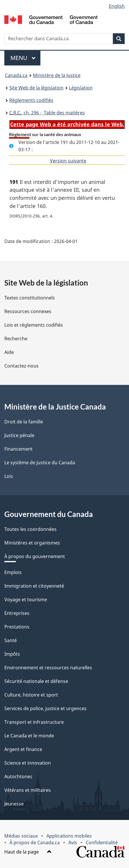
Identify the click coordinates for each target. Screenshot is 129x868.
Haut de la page (28, 852)
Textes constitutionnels (30, 298)
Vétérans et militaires (28, 790)
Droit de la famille (24, 422)
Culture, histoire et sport (31, 695)
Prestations (17, 627)
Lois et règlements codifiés (34, 325)
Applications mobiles (69, 836)
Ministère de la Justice (57, 75)
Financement (18, 449)
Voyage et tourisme (26, 600)
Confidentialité (102, 843)
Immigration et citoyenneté (34, 586)
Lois (9, 476)
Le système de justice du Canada (40, 463)
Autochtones (18, 776)
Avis (73, 843)
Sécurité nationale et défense (36, 681)
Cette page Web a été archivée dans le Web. (67, 124)
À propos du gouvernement (35, 556)
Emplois (13, 572)
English (117, 6)
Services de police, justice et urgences (45, 708)
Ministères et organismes (32, 543)
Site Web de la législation (36, 88)
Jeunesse (14, 804)
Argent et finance (23, 749)
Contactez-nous (22, 366)
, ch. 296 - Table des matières (47, 113)
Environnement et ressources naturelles (48, 668)
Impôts (12, 654)
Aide (9, 352)
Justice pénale (19, 435)
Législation (81, 88)
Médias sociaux (21, 836)
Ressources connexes (28, 311)
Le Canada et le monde (29, 736)
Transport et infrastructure (34, 722)
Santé (11, 640)
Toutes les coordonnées (30, 529)
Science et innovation (28, 763)
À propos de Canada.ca (35, 843)
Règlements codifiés (31, 100)
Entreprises (17, 613)
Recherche (16, 339)
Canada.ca (16, 75)
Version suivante (68, 161)
